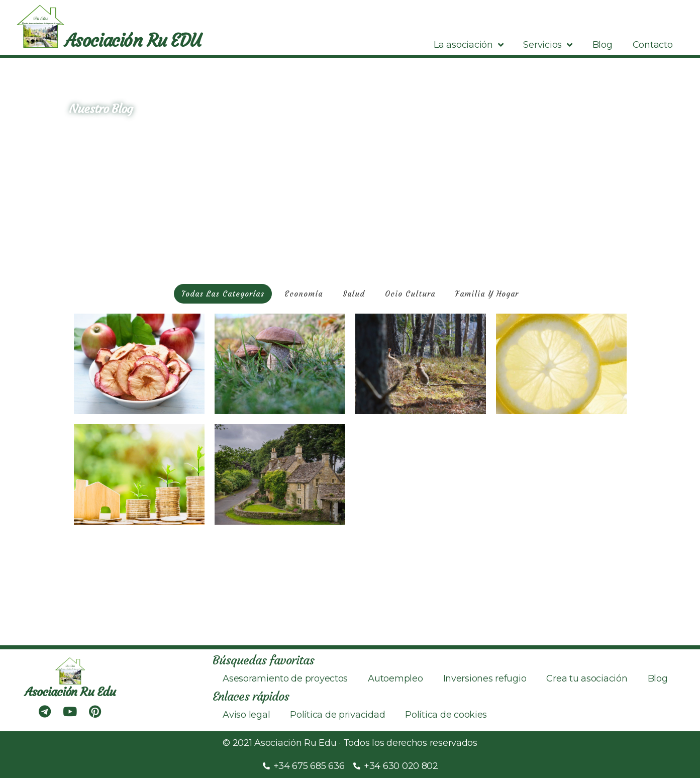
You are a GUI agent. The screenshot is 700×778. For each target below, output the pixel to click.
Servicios (547, 45)
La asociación (468, 45)
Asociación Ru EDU (132, 41)
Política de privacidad (337, 715)
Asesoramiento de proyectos (285, 678)
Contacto (653, 45)
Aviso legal (246, 715)
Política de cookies (446, 715)
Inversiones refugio (485, 678)
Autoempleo (395, 678)
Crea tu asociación (587, 678)
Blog (603, 45)
